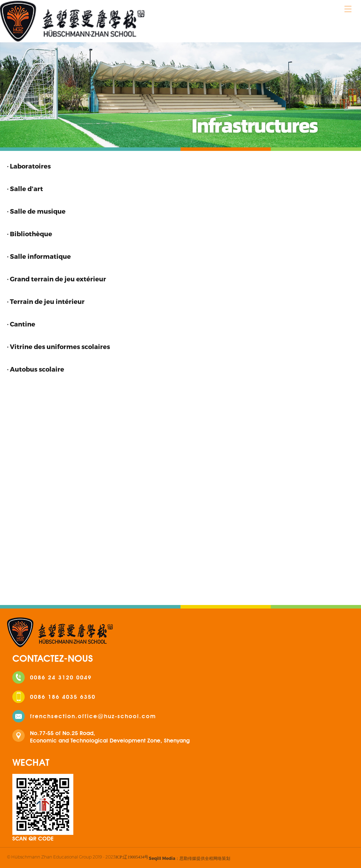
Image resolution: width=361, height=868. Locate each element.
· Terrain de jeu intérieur (46, 301)
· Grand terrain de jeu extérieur (57, 279)
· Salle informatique (39, 256)
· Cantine (21, 324)
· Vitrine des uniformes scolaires (59, 346)
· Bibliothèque (30, 234)
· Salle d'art (25, 188)
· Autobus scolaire (36, 369)
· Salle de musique (36, 211)
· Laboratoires (29, 166)
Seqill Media (162, 858)
